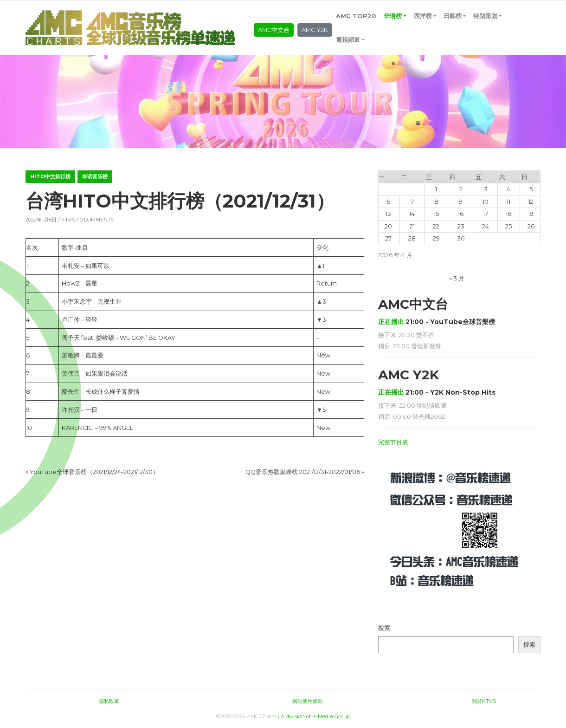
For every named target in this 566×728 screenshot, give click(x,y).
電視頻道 (348, 40)
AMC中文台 (274, 30)
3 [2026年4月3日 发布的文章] (486, 189)
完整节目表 (393, 442)
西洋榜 (423, 16)
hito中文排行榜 (50, 176)
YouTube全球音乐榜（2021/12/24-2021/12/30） (94, 472)
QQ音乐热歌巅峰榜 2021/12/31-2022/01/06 (303, 472)
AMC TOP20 (356, 16)
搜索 (384, 628)
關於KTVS (484, 701)
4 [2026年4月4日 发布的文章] (508, 189)
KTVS (68, 220)
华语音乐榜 (95, 176)
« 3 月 (457, 278)
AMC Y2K (315, 30)
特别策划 (485, 16)
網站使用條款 (308, 701)
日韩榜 (453, 16)
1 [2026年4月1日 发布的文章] (436, 189)
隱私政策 (109, 701)
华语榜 (393, 16)
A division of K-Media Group (315, 716)
